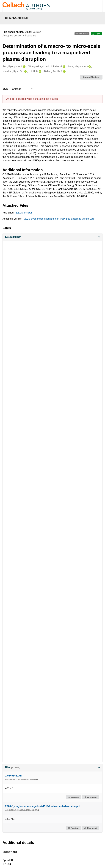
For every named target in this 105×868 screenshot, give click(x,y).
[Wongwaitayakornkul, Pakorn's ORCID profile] (64, 67)
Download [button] (91, 797)
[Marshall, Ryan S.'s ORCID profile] (25, 72)
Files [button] (52, 767)
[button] (52, 237)
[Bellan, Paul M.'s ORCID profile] (64, 72)
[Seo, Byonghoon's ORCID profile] (24, 67)
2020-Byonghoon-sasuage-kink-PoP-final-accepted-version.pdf (59, 219)
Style (5, 89)
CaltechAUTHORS (17, 18)
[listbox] (22, 89)
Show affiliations (91, 77)
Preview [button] (73, 797)
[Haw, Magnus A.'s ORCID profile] (89, 67)
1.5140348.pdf (24, 213)
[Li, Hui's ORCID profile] (40, 72)
